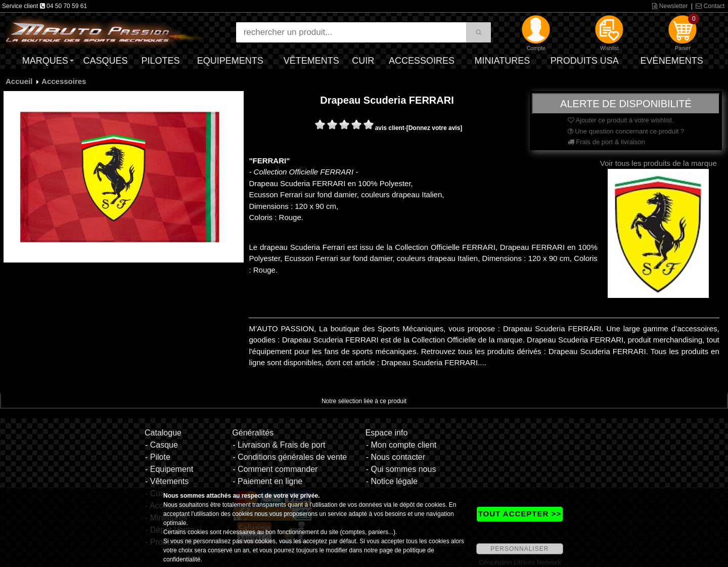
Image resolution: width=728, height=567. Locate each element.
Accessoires (422, 61)
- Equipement (169, 469)
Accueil (19, 81)
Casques (105, 61)
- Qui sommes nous (401, 469)
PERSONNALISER (519, 549)
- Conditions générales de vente (290, 457)
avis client (390, 128)
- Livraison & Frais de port (279, 445)
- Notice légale (392, 481)
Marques (45, 61)
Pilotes (161, 61)
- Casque (162, 445)
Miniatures (503, 61)
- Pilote (158, 457)
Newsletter (670, 6)
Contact (710, 6)
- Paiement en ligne (267, 481)
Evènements (672, 61)
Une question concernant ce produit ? (626, 131)
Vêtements (311, 61)
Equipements (230, 61)
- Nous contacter (396, 457)
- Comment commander (275, 469)
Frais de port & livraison (606, 142)
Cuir (363, 61)
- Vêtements (167, 481)
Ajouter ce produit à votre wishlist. (621, 120)
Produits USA (585, 61)
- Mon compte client (401, 445)
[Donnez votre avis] (435, 128)
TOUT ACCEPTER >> (520, 514)
